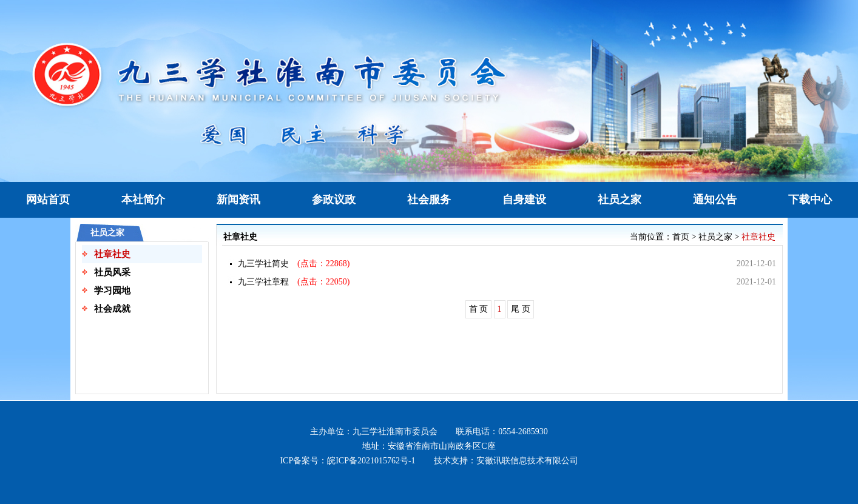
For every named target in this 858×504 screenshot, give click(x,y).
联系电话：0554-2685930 (502, 432)
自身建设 (524, 200)
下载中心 (810, 200)
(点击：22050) (319, 282)
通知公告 (715, 200)
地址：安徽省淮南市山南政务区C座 (429, 446)
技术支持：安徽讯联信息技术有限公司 (506, 461)
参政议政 (334, 200)
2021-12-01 (756, 264)
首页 (681, 237)
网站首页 (48, 200)
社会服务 (429, 200)
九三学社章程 (263, 282)
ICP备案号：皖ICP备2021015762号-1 (347, 461)
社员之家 (620, 200)
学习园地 (112, 291)
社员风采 (112, 272)
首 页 (479, 309)
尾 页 (521, 309)
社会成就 (112, 309)
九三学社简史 (263, 264)
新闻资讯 (238, 200)
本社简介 (143, 200)
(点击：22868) (319, 264)
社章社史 (112, 254)
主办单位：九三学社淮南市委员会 (374, 432)
